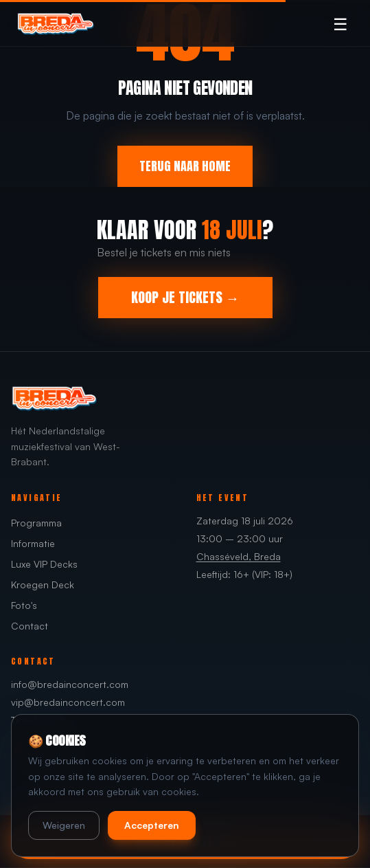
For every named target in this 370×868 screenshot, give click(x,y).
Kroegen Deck (43, 585)
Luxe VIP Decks (44, 564)
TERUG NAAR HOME (185, 166)
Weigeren (64, 825)
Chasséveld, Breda (239, 556)
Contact (30, 626)
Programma (36, 523)
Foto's (24, 605)
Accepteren (152, 825)
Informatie (33, 543)
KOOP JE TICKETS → (185, 297)
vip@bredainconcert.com (68, 702)
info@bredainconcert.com (70, 684)
